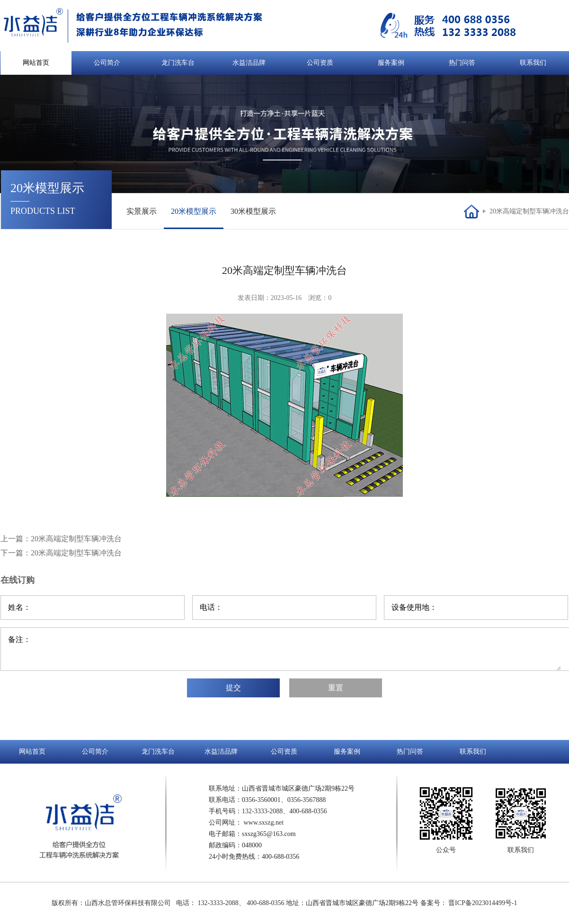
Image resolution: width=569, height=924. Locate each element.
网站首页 (36, 63)
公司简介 (107, 63)
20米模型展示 (194, 211)
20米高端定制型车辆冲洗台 (529, 211)
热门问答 (462, 63)
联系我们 (533, 63)
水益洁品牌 (249, 63)
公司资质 (320, 63)
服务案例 (391, 63)
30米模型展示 (253, 211)
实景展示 (142, 211)
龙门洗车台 (178, 63)
